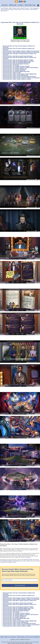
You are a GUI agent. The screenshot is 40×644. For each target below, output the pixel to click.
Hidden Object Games (14, 8)
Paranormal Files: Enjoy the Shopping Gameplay (16, 64)
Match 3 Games (25, 8)
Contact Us (13, 637)
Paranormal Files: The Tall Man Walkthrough (15, 69)
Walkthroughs (13, 5)
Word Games (4, 11)
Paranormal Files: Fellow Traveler (12, 73)
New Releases (4, 8)
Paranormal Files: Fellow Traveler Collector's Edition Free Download (21, 78)
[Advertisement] (20, 16)
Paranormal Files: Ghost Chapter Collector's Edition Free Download (21, 51)
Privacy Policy (21, 637)
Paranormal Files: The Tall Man (11, 65)
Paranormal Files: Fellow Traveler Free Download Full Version (19, 77)
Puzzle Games (18, 10)
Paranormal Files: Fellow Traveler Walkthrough (15, 75)
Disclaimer (37, 637)
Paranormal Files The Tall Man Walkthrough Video (16, 71)
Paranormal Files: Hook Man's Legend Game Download (18, 56)
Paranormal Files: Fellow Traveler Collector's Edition (17, 79)
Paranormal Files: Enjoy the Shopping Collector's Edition (18, 60)
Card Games (26, 10)
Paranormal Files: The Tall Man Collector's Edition (16, 66)
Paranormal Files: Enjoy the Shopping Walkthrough (17, 63)
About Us (7, 637)
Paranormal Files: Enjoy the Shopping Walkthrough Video (18, 61)
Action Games (33, 10)
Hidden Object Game (30, 5)
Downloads (5, 5)
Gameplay (21, 5)
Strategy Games (9, 10)
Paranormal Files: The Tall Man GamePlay (14, 70)
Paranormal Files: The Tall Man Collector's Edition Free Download (20, 68)
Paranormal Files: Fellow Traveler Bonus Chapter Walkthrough (20, 74)
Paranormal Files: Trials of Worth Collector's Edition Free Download (21, 52)
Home (2, 637)
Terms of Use (29, 637)
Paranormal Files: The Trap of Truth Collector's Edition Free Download (19, 560)
